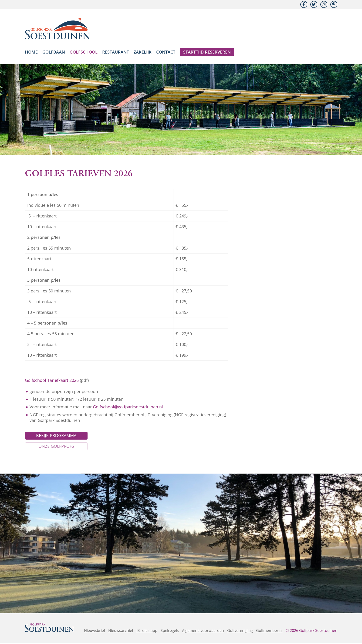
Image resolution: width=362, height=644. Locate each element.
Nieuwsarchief (121, 631)
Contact (166, 52)
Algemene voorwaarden (203, 631)
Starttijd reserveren (207, 52)
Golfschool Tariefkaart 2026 (52, 380)
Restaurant (116, 52)
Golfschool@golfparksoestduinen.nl (128, 407)
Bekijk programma (56, 436)
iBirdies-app (147, 631)
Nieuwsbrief (95, 631)
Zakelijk (143, 52)
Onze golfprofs (56, 447)
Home (31, 52)
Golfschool (84, 52)
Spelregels (170, 631)
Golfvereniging (240, 631)
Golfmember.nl (269, 631)
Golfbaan (54, 52)
